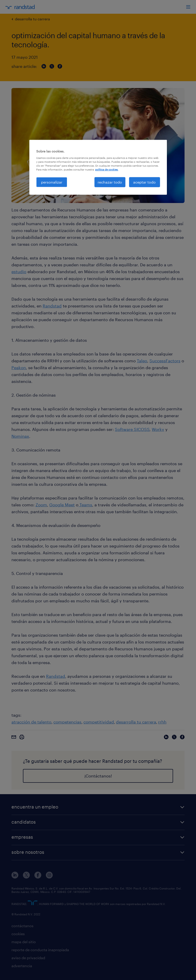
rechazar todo (110, 182)
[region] (98, 167)
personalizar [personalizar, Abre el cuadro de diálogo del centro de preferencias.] (52, 182)
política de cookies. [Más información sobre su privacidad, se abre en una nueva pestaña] (107, 170)
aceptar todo (144, 182)
